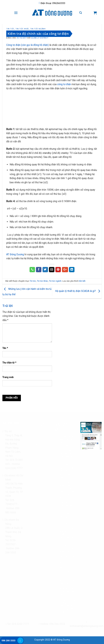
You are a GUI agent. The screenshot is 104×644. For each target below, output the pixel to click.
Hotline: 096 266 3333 (52, 624)
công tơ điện (64, 84)
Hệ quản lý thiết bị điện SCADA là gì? (78, 291)
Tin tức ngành (38, 29)
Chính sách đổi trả (39, 444)
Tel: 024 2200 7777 (17, 624)
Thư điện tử (9, 363)
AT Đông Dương (15, 254)
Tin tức (10, 29)
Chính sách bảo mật (37, 435)
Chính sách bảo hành (37, 465)
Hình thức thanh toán (37, 454)
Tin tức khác (22, 29)
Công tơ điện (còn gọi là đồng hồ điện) (27, 45)
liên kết (82, 281)
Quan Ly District (40, 38)
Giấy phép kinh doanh (37, 476)
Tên (5, 348)
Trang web (8, 377)
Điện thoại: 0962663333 (52, 3)
